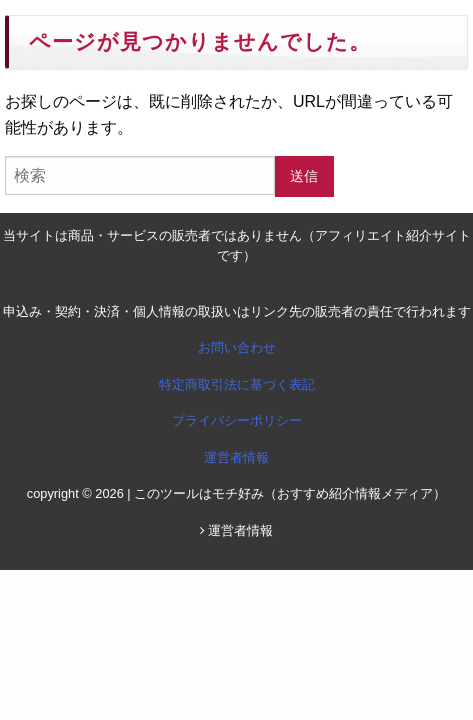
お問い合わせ (237, 347)
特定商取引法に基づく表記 (237, 384)
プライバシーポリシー (237, 420)
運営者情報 (236, 457)
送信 (304, 176)
